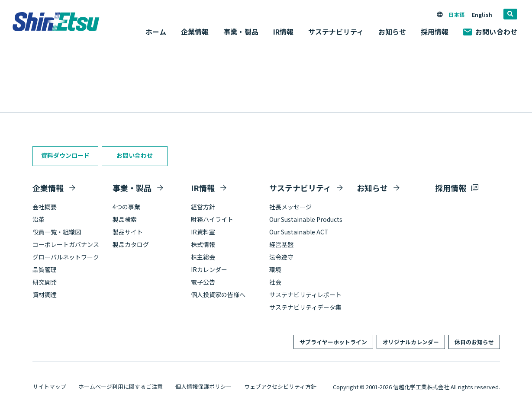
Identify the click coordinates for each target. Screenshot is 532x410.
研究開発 (45, 282)
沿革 (39, 219)
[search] (510, 14)
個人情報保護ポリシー (203, 386)
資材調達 (45, 295)
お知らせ (392, 32)
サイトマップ (49, 386)
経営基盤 (281, 244)
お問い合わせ (490, 32)
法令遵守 (281, 257)
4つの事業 (126, 207)
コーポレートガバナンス (66, 244)
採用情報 (435, 32)
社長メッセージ (290, 207)
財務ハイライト (212, 219)
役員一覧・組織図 (57, 232)
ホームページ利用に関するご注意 (121, 386)
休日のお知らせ (474, 342)
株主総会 (203, 257)
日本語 (456, 14)
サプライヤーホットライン (333, 342)
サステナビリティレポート (305, 295)
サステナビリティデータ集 (305, 307)
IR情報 (203, 188)
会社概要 (45, 207)
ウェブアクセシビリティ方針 (280, 386)
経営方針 (203, 207)
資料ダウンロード (65, 155)
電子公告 (203, 282)
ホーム (156, 32)
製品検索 (125, 219)
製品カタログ (131, 244)
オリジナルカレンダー (411, 342)
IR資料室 (203, 232)
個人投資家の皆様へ (218, 295)
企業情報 (48, 188)
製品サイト (128, 232)
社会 (275, 282)
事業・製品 (132, 188)
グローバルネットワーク (66, 257)
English (482, 14)
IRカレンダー (209, 269)
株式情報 (203, 244)
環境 (275, 269)
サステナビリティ (300, 188)
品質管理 (45, 269)
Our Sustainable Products (306, 219)
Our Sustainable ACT (299, 232)
